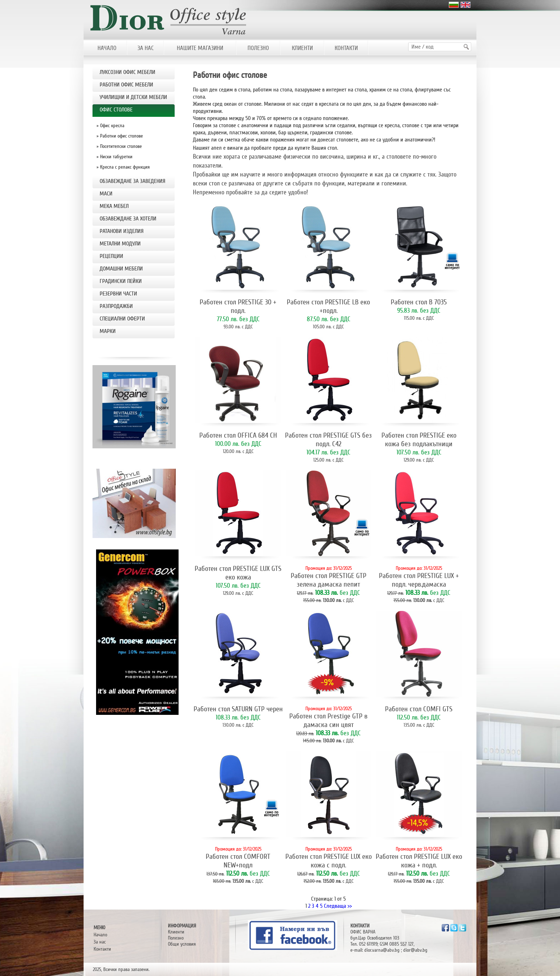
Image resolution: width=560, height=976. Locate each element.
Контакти (102, 949)
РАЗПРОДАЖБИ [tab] (116, 306)
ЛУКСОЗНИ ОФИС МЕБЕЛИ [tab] (127, 72)
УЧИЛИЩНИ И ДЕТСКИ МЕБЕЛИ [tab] (133, 97)
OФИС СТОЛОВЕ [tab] (116, 110)
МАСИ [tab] (106, 194)
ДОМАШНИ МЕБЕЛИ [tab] (121, 269)
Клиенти (176, 932)
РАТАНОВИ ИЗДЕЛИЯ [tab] (122, 231)
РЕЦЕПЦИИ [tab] (111, 256)
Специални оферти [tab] (122, 319)
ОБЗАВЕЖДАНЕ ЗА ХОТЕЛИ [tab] (128, 219)
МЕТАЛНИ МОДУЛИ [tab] (120, 244)
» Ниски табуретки (114, 157)
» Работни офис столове (120, 136)
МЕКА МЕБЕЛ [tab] (114, 206)
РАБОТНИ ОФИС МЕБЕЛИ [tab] (126, 85)
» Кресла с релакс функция (123, 167)
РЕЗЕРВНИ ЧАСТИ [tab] (118, 294)
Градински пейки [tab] (121, 281)
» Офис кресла (110, 126)
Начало (100, 935)
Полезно (176, 938)
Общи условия (182, 944)
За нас (100, 942)
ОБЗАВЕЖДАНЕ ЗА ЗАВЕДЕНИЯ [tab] (132, 181)
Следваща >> (338, 906)
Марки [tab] (108, 331)
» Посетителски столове (119, 146)
